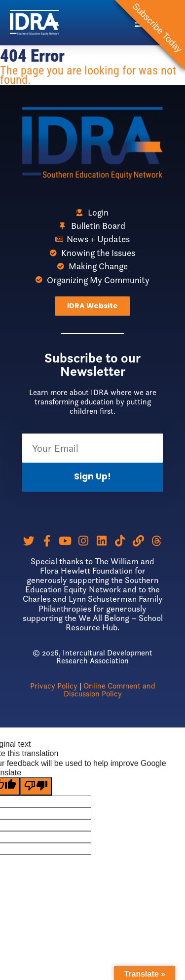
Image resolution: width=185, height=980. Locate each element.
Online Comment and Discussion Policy (110, 690)
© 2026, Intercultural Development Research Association (92, 657)
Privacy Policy (54, 686)
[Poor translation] (36, 786)
